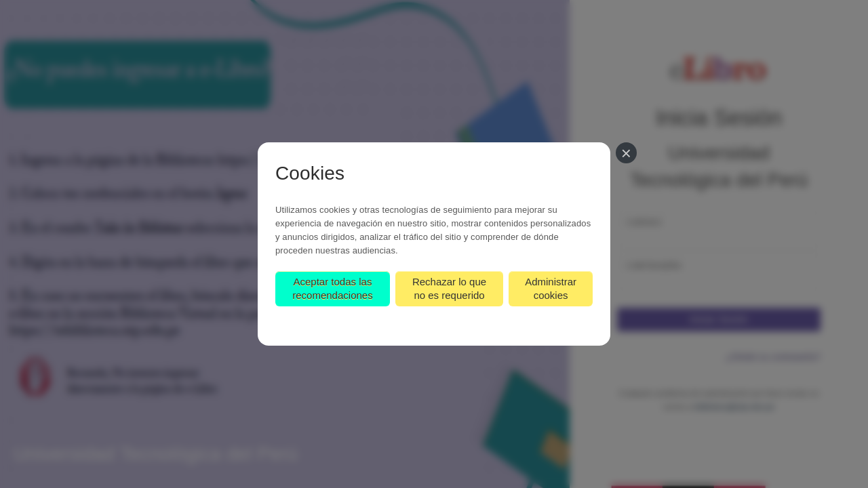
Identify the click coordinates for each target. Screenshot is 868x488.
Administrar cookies (551, 288)
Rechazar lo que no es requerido (449, 288)
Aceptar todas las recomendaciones (332, 288)
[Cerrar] (626, 153)
